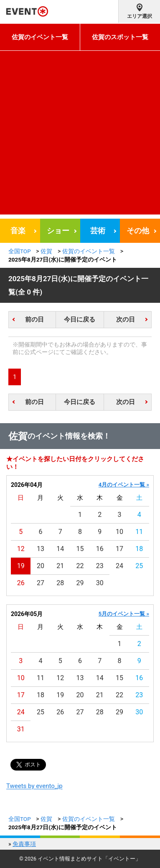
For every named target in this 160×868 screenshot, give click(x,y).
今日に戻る (80, 319)
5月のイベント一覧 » (124, 614)
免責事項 (24, 844)
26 (21, 583)
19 (21, 566)
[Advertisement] (80, 135)
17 (119, 549)
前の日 (34, 319)
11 (139, 532)
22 (80, 566)
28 (60, 583)
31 (21, 729)
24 (119, 566)
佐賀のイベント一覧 (40, 37)
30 (100, 583)
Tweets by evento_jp (34, 786)
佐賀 (46, 251)
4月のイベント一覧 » (124, 485)
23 (100, 566)
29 (80, 583)
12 (21, 549)
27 (41, 583)
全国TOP (20, 251)
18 (139, 549)
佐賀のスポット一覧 (120, 37)
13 (41, 549)
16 (100, 549)
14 (60, 549)
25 (139, 566)
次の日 (126, 319)
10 (119, 532)
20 (41, 566)
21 (60, 566)
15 (80, 549)
